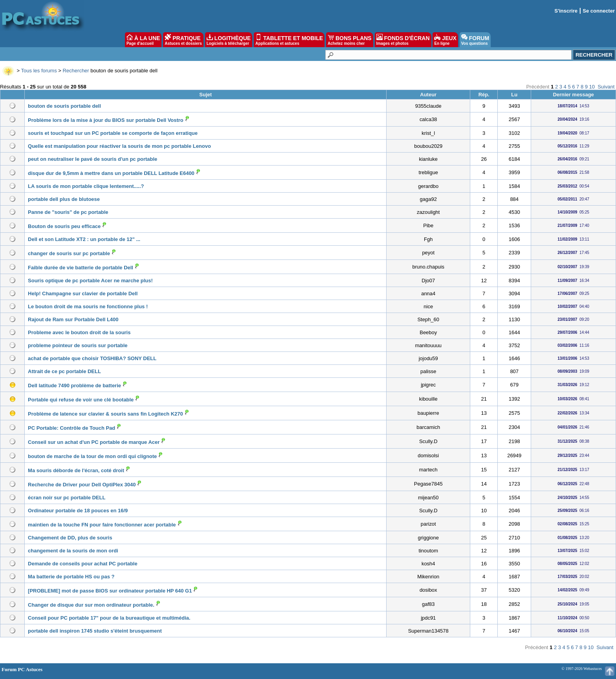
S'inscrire (566, 11)
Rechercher (76, 71)
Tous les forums (39, 71)
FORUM (475, 40)
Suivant (606, 87)
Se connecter (599, 11)
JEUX (445, 40)
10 (592, 87)
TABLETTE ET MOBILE (289, 40)
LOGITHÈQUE (229, 40)
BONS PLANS (350, 40)
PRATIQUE (183, 40)
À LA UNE (143, 40)
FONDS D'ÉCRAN (403, 40)
